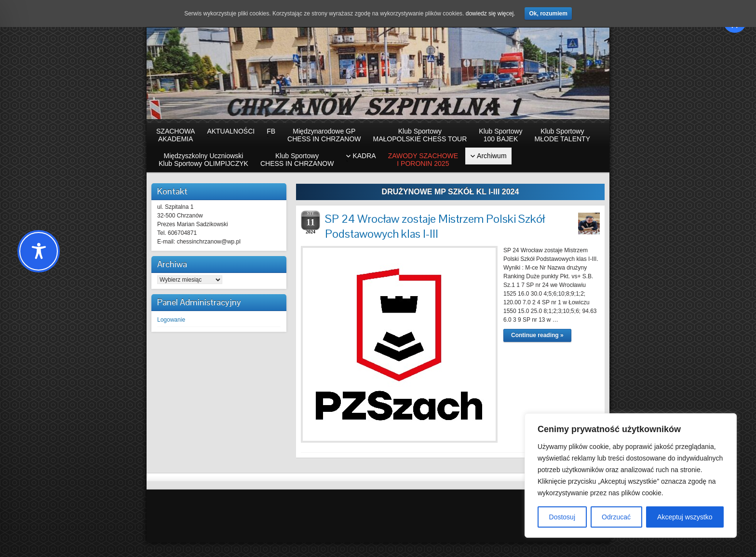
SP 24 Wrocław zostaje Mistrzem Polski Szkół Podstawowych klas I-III (435, 226)
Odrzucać (616, 517)
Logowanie (171, 320)
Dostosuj (562, 517)
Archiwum (492, 156)
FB (271, 135)
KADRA (361, 160)
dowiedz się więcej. (491, 14)
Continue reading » (537, 335)
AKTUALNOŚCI (231, 135)
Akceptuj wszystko (685, 517)
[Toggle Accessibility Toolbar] (39, 251)
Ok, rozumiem (548, 14)
